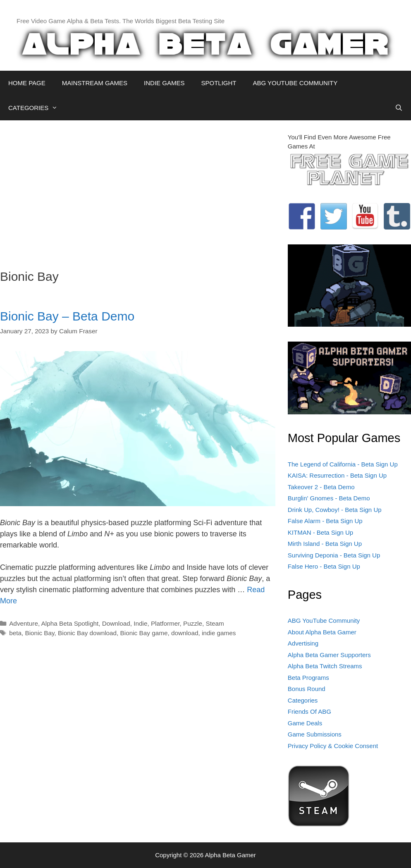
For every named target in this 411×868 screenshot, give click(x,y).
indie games (219, 633)
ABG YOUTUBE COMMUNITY (295, 83)
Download (116, 623)
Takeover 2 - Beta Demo (321, 487)
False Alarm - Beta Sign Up (325, 521)
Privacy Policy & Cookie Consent (333, 746)
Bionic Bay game (144, 633)
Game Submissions (315, 734)
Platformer (165, 623)
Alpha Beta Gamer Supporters (329, 655)
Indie (140, 623)
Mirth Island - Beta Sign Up (325, 544)
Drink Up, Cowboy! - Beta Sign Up (335, 510)
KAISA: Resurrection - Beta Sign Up (337, 475)
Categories (303, 700)
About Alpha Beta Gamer (322, 632)
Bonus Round (307, 689)
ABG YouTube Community (324, 621)
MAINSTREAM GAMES (95, 83)
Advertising (303, 643)
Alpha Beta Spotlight (70, 623)
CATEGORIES (37, 108)
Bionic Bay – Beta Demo (67, 316)
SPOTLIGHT (219, 83)
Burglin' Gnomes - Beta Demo (329, 498)
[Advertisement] (138, 191)
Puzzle (193, 623)
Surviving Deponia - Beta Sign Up (334, 555)
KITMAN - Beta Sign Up (320, 532)
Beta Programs (308, 678)
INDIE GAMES (164, 83)
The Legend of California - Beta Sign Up (343, 464)
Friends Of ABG (309, 711)
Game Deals (305, 723)
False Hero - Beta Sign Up (324, 566)
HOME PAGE (27, 83)
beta (15, 633)
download (185, 633)
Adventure (24, 623)
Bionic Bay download (87, 633)
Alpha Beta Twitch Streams (325, 666)
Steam (215, 623)
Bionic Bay (39, 633)
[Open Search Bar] (399, 108)
